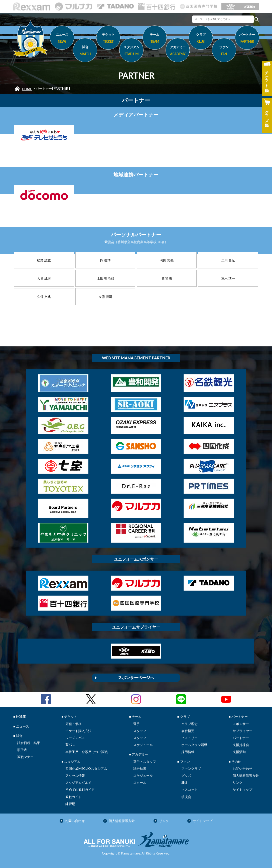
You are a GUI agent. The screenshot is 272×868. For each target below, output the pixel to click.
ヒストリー (189, 738)
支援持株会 (241, 745)
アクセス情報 (75, 776)
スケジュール (143, 745)
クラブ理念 (189, 724)
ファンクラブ (191, 769)
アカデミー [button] (178, 51)
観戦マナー (25, 757)
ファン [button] (224, 51)
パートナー (241, 738)
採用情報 (188, 752)
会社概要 (188, 731)
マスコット (189, 790)
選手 (137, 724)
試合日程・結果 (29, 743)
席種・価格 (74, 724)
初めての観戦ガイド (80, 790)
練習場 (70, 804)
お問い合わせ (242, 769)
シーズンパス (75, 738)
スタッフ (140, 731)
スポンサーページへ (136, 677)
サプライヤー (242, 731)
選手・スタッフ (145, 762)
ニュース (62, 39)
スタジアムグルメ (78, 783)
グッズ (186, 776)
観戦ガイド (74, 797)
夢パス (70, 745)
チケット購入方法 (78, 731)
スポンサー (241, 724)
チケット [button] (108, 39)
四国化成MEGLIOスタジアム (86, 769)
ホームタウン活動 (194, 745)
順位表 (22, 750)
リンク (238, 783)
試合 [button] (85, 51)
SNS (184, 783)
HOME (27, 89)
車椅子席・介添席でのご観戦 (87, 752)
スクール (140, 783)
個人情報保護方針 (246, 776)
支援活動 (239, 752)
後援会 (186, 797)
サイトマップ (242, 790)
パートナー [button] (247, 39)
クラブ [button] (201, 39)
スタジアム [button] (131, 51)
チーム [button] (155, 39)
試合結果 (140, 769)
